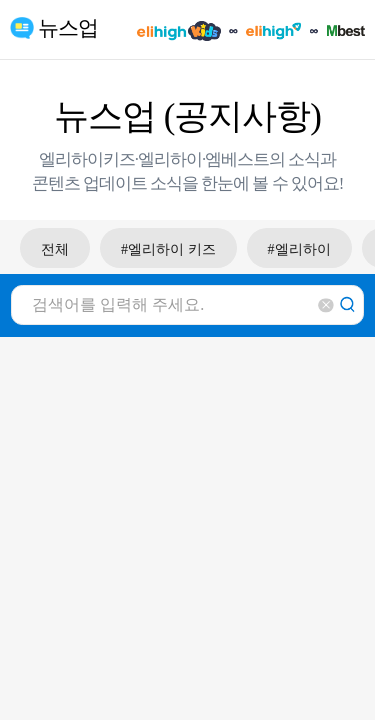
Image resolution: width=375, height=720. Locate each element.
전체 (55, 249)
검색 (348, 305)
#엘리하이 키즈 (168, 249)
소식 (304, 159)
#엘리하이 (299, 249)
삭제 (326, 305)
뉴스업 (68, 28)
